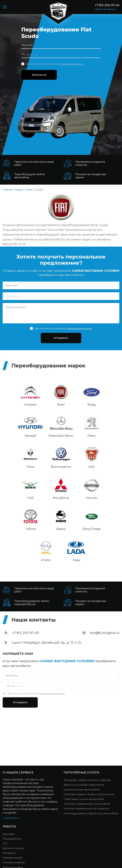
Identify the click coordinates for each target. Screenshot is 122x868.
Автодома (9, 795)
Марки (19, 190)
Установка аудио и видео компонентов (89, 736)
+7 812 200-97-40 (107, 5)
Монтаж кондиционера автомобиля (87, 746)
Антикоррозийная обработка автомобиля (91, 755)
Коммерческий (12, 800)
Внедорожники (13, 809)
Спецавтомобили (14, 804)
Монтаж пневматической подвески (86, 750)
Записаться (40, 75)
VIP (5, 785)
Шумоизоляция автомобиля (82, 732)
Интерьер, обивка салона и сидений (87, 722)
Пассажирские (12, 781)
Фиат (29, 190)
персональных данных (71, 64)
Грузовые (9, 776)
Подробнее (10, 760)
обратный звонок (105, 9)
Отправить (61, 338)
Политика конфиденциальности (87, 856)
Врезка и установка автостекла (84, 727)
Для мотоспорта (13, 790)
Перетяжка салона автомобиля (84, 741)
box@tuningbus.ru (105, 574)
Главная (7, 190)
